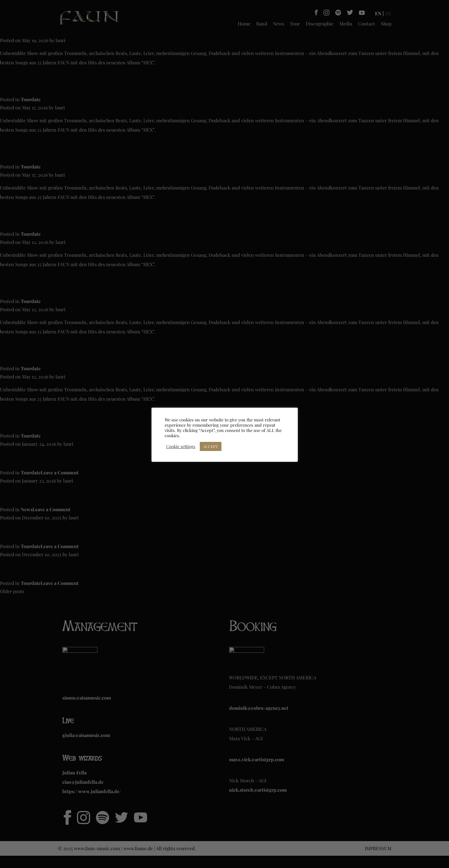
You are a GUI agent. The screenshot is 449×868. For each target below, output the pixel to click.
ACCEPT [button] (211, 446)
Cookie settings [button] (181, 446)
